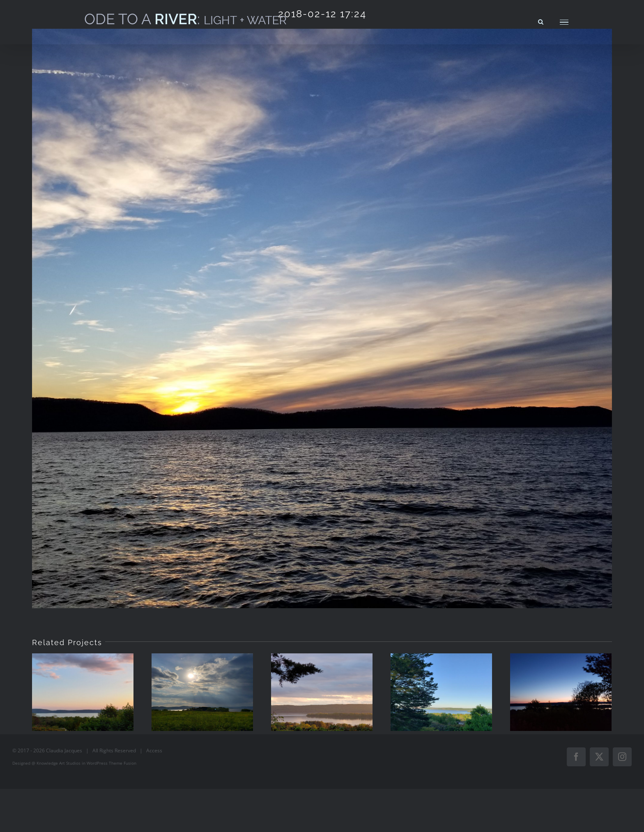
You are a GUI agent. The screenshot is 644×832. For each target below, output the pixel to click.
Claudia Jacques (64, 750)
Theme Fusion (123, 763)
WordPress (97, 763)
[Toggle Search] (541, 22)
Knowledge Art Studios (59, 763)
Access (154, 750)
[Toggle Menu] (564, 22)
